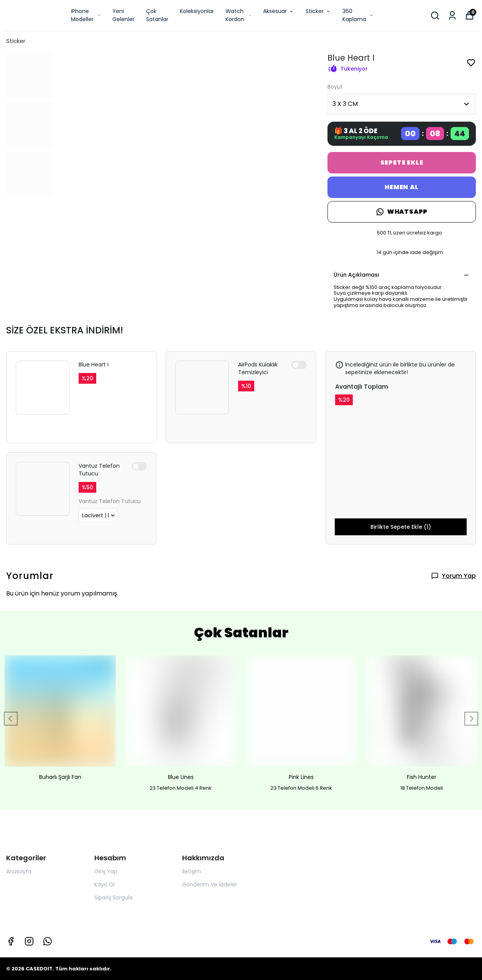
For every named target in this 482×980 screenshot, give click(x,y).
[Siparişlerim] (452, 16)
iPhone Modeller (86, 15)
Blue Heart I (94, 365)
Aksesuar (279, 11)
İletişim (192, 871)
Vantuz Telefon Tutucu (99, 470)
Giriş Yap (106, 871)
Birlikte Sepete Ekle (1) (401, 527)
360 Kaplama (358, 15)
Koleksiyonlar (197, 11)
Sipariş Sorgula (114, 898)
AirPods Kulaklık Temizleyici (258, 368)
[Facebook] (11, 941)
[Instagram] (29, 941)
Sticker (318, 11)
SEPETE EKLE (402, 163)
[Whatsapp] (48, 941)
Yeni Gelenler (123, 15)
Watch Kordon (239, 15)
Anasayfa (19, 871)
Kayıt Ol (104, 884)
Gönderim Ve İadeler (210, 884)
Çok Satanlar (157, 15)
